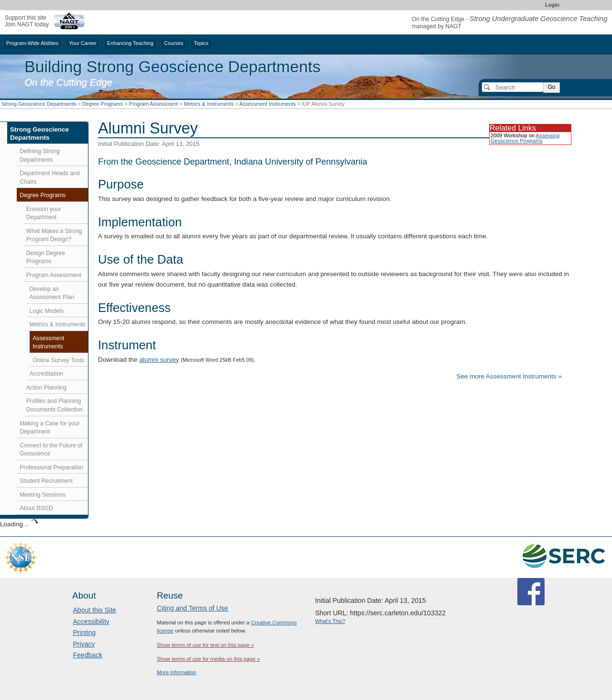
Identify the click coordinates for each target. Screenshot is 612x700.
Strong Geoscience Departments (39, 104)
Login (552, 5)
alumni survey (159, 360)
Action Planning (46, 388)
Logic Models (47, 311)
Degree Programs (103, 104)
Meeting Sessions (43, 495)
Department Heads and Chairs (50, 178)
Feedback (88, 655)
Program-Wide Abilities (32, 43)
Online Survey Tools (58, 360)
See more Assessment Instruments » (509, 376)
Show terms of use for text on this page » (205, 645)
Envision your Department (44, 213)
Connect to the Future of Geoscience (51, 450)
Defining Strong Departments (40, 156)
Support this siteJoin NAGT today (27, 21)
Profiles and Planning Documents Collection (55, 405)
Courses (174, 43)
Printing (84, 633)
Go (551, 87)
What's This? (330, 621)
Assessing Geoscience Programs (525, 138)
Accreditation (46, 374)
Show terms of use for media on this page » (208, 659)
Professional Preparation (51, 467)
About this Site (95, 610)
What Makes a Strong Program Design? (54, 235)
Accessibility (91, 622)
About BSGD (36, 508)
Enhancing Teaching (130, 43)
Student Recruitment (46, 481)
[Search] (513, 87)
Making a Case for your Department (50, 428)
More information (177, 672)
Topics (201, 43)
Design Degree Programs (46, 257)
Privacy (84, 644)
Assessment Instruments (268, 104)
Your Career (83, 43)
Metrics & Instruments (208, 104)
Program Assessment (153, 104)
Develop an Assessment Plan (52, 293)
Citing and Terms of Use (192, 608)
